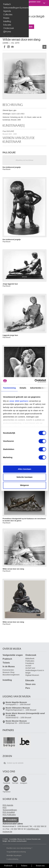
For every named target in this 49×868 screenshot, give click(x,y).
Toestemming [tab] (9, 388)
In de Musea (9, 667)
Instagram (24, 783)
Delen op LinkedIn (8, 47)
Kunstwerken (44, 47)
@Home (7, 32)
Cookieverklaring (12, 859)
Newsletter (12, 820)
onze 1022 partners (19, 401)
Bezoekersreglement (11, 675)
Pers (28, 688)
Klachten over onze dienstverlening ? (19, 848)
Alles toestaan (25, 469)
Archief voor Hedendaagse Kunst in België (35, 670)
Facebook (7, 783)
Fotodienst (30, 663)
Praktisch (7, 4)
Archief (28, 666)
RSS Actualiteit (9, 812)
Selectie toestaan (24, 477)
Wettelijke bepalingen (14, 855)
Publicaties (30, 661)
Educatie (7, 25)
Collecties (8, 15)
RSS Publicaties (9, 815)
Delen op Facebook (5, 47)
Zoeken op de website (5, 763)
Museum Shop (8, 672)
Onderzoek (9, 28)
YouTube (15, 783)
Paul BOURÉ (10, 133)
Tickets (6, 663)
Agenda (7, 11)
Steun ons (31, 684)
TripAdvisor (7, 792)
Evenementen (8, 670)
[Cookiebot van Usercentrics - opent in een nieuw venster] (35, 381)
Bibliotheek (30, 659)
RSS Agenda (8, 805)
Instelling (7, 21)
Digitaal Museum (32, 675)
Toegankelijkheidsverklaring (16, 852)
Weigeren (24, 485)
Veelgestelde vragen (13, 655)
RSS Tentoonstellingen (10, 809)
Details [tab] (23, 388)
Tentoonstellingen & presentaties (15, 8)
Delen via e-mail (12, 47)
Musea (6, 18)
